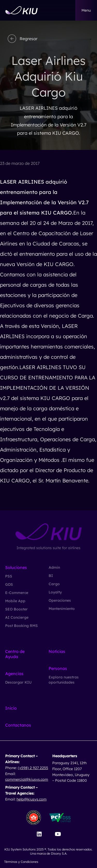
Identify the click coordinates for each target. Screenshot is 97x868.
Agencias (14, 674)
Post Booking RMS (21, 626)
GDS (9, 584)
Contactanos (18, 725)
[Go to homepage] (21, 10)
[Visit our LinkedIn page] (39, 834)
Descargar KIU (18, 682)
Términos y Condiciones (21, 862)
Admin (54, 567)
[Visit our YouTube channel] (58, 834)
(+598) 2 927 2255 (33, 768)
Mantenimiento (62, 609)
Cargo (54, 584)
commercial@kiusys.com (27, 779)
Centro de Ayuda (15, 654)
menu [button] (86, 10)
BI (51, 576)
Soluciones (16, 567)
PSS (9, 576)
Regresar (22, 39)
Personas (58, 668)
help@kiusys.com (32, 799)
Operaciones (60, 600)
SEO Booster (16, 609)
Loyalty (55, 592)
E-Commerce (17, 593)
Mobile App (15, 601)
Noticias (57, 651)
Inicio (11, 708)
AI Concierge (17, 617)
